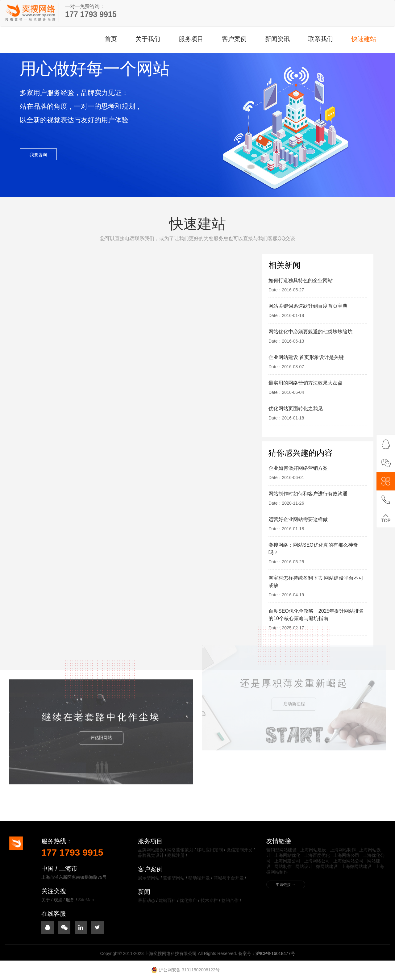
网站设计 (304, 866)
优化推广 (188, 900)
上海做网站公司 (348, 861)
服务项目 (191, 39)
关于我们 (148, 39)
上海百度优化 (317, 855)
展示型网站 (149, 878)
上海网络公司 (346, 855)
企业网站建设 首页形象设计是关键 (306, 357)
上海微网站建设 (356, 866)
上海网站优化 (287, 855)
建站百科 (167, 900)
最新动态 (147, 900)
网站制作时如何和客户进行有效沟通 (308, 494)
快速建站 (364, 39)
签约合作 (230, 900)
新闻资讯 (277, 39)
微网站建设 (327, 866)
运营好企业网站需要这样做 (298, 519)
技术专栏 (209, 900)
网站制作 (283, 866)
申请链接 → (286, 885)
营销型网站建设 (281, 850)
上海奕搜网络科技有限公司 (31, 13)
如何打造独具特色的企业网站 (301, 280)
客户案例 (234, 39)
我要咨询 (38, 156)
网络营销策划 (180, 850)
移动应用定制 (210, 850)
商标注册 (176, 855)
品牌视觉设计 (151, 855)
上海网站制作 (343, 850)
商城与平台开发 (229, 878)
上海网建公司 (287, 861)
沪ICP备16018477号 (275, 953)
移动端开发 (199, 878)
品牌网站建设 (151, 850)
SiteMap (86, 900)
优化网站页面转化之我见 (296, 409)
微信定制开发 (239, 850)
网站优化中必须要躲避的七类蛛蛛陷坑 (310, 332)
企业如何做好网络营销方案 (298, 468)
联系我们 (321, 39)
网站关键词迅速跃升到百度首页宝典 (308, 306)
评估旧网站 (101, 681)
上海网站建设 (313, 850)
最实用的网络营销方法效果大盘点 (306, 383)
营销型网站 (174, 878)
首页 (111, 39)
